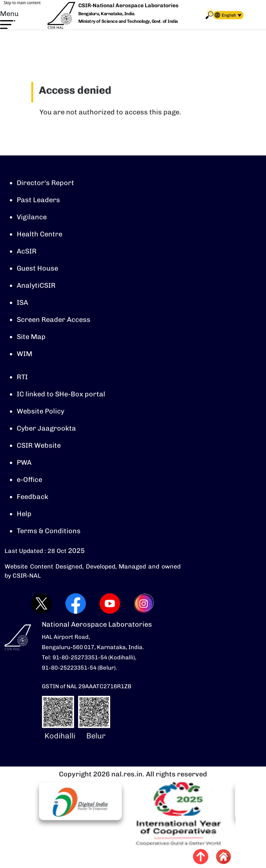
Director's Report (45, 183)
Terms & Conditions (49, 531)
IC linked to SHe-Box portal (61, 394)
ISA (22, 303)
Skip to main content (22, 3)
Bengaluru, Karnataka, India (106, 14)
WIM (25, 354)
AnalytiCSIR (36, 285)
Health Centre (40, 234)
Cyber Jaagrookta (46, 428)
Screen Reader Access (54, 320)
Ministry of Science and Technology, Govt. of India (128, 21)
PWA (24, 463)
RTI (22, 377)
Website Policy (40, 411)
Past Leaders (38, 200)
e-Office (29, 480)
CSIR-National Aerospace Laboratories (128, 6)
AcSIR (27, 251)
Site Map (31, 337)
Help (24, 514)
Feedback (32, 497)
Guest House (37, 268)
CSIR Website (39, 445)
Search (209, 15)
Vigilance (32, 217)
